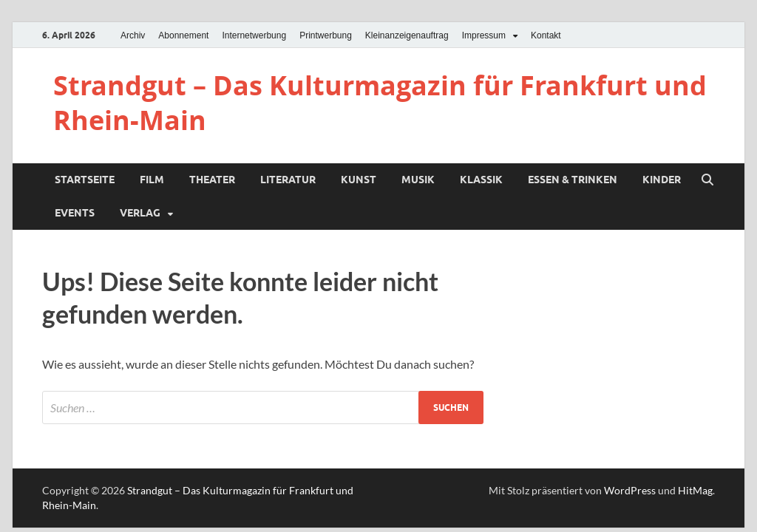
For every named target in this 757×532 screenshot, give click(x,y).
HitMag (695, 490)
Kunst (359, 180)
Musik (418, 180)
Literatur (288, 180)
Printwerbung (326, 35)
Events (75, 213)
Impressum (484, 35)
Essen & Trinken (573, 180)
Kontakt (546, 35)
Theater (212, 180)
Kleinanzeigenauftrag (407, 35)
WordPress (630, 490)
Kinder (662, 180)
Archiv (133, 35)
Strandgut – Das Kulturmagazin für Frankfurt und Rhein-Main (380, 103)
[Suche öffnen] (707, 180)
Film (152, 180)
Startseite (85, 180)
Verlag (140, 213)
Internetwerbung (254, 35)
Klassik (481, 180)
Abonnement (183, 35)
